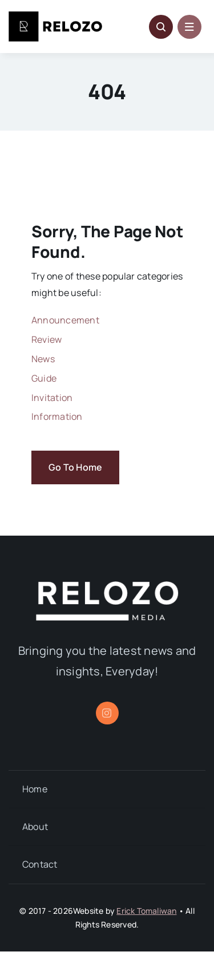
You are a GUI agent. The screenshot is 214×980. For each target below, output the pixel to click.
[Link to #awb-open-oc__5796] (161, 27)
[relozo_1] (107, 586)
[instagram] (107, 713)
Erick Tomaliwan (146, 911)
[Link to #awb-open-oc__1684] (189, 27)
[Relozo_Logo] (55, 16)
